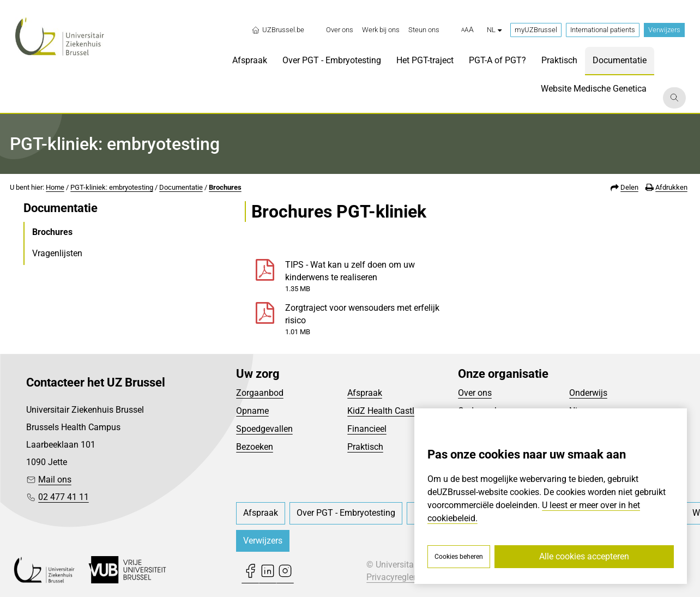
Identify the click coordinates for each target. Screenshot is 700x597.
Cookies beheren (459, 557)
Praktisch (365, 447)
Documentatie (181, 187)
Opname (252, 411)
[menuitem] (340, 30)
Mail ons (55, 480)
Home (55, 187)
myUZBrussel (536, 30)
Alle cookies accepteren (584, 556)
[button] (467, 30)
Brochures (225, 187)
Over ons (475, 393)
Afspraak (365, 393)
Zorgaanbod (260, 393)
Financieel (367, 429)
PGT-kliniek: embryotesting (112, 187)
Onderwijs (588, 393)
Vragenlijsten (57, 253)
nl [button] (494, 30)
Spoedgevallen (264, 429)
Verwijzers (664, 30)
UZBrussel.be (278, 30)
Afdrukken (671, 187)
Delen (629, 187)
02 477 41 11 (64, 497)
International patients (603, 30)
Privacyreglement (400, 577)
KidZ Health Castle (383, 411)
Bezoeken (255, 447)
